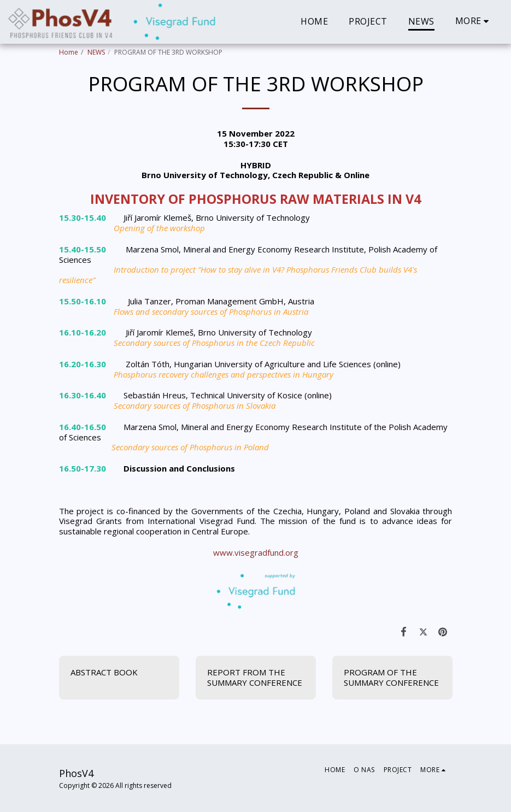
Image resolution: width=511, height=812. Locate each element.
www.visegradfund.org (256, 552)
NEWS (96, 52)
